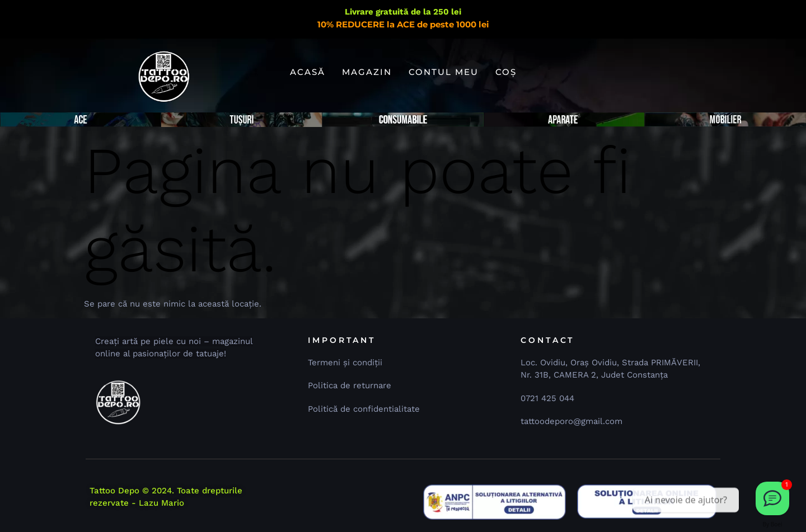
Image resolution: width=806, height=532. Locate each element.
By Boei (773, 524)
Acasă (308, 72)
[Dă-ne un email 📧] (772, 498)
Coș (506, 72)
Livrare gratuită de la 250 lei (403, 12)
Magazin (367, 72)
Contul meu (444, 72)
